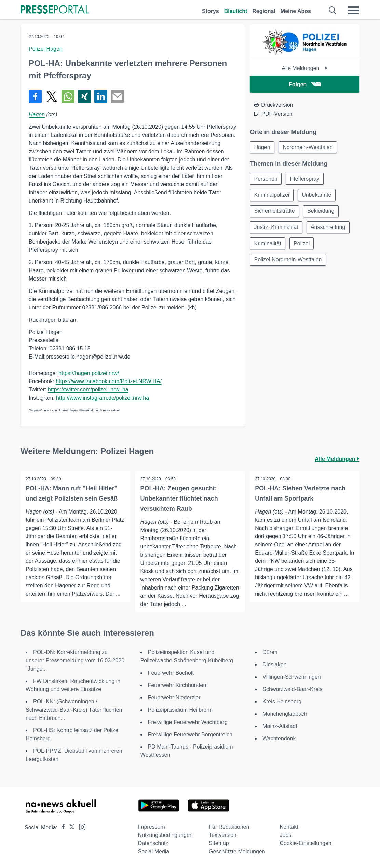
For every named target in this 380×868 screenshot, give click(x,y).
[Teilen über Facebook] (35, 96)
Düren (270, 652)
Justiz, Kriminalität (276, 228)
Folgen (305, 84)
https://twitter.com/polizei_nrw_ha (88, 390)
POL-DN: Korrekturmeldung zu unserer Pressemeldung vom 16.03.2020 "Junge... (75, 660)
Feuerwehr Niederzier (174, 697)
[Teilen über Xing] (84, 96)
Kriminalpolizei (272, 196)
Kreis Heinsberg (282, 702)
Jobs (286, 835)
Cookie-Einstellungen (306, 843)
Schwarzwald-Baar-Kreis (292, 689)
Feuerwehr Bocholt (171, 673)
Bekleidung (321, 212)
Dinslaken (274, 665)
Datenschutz (153, 843)
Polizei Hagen (46, 49)
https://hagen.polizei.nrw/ (89, 373)
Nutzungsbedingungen (165, 835)
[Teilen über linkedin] (101, 96)
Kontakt (289, 827)
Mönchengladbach (285, 714)
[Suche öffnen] (333, 10)
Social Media (154, 851)
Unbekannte (317, 196)
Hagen (37, 114)
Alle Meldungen (305, 68)
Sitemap (219, 843)
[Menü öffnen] (353, 10)
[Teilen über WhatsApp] (68, 96)
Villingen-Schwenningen (292, 677)
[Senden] (117, 96)
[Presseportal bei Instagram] (80, 826)
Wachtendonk (279, 739)
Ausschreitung (329, 228)
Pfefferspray (306, 179)
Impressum (152, 827)
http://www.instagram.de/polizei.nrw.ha (103, 398)
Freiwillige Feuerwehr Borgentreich (190, 734)
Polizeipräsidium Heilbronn (180, 710)
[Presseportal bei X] (70, 827)
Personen (266, 179)
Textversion (223, 835)
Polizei (302, 245)
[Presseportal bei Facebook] (61, 827)
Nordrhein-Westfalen (308, 147)
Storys (211, 11)
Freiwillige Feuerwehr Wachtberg (188, 722)
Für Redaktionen (229, 827)
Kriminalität (268, 245)
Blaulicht (236, 11)
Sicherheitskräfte (275, 212)
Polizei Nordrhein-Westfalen (288, 261)
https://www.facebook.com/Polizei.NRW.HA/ (109, 381)
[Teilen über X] (52, 96)
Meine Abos (296, 11)
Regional (264, 11)
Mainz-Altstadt (280, 726)
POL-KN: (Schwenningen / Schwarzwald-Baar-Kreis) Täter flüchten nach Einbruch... (74, 710)
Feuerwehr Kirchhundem (179, 685)
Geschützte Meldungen (237, 851)
